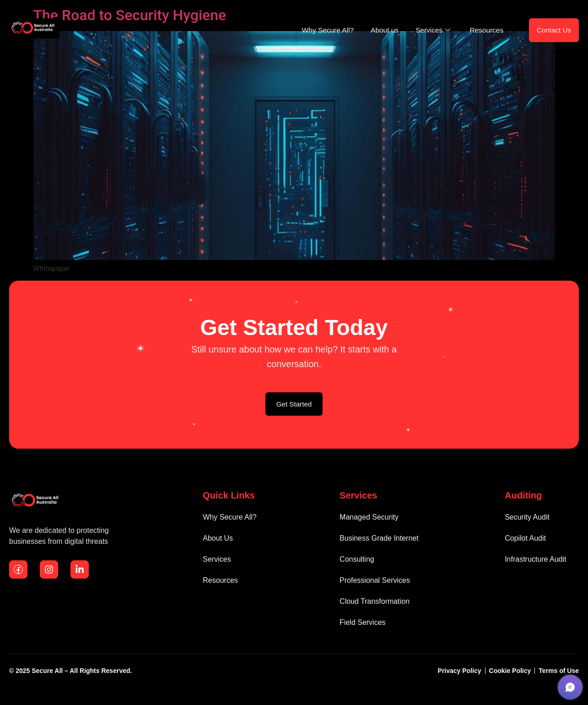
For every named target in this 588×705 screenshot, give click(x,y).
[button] (570, 687)
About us (374, 31)
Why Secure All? (314, 31)
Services (426, 31)
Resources (480, 31)
